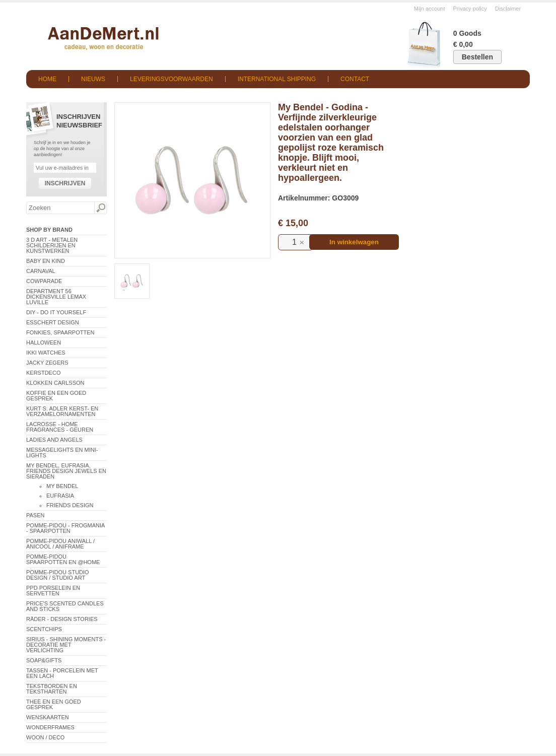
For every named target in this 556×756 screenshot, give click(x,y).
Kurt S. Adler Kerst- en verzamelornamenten (62, 411)
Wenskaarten (48, 717)
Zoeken (100, 208)
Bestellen (477, 57)
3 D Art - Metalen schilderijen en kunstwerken (52, 245)
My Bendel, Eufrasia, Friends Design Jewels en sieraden (66, 471)
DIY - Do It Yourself (56, 312)
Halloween (44, 342)
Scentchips (44, 629)
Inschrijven (65, 183)
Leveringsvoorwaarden (171, 79)
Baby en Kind (46, 261)
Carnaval (41, 271)
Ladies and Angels (54, 440)
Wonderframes (50, 727)
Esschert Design (53, 322)
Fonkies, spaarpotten (60, 332)
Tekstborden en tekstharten (52, 689)
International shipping (277, 79)
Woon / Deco (45, 737)
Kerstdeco (43, 373)
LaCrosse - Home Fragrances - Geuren (60, 427)
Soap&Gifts (44, 660)
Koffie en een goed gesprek (56, 396)
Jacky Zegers (47, 363)
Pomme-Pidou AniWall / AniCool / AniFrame (60, 544)
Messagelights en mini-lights (62, 453)
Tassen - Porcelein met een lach (62, 673)
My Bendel (62, 486)
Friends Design (70, 505)
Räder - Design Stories (62, 619)
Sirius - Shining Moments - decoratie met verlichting (66, 645)
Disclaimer (508, 9)
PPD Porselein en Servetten (53, 591)
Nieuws (93, 79)
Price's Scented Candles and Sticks (65, 606)
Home (47, 79)
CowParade (44, 281)
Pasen (35, 515)
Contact (355, 79)
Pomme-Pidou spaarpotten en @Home (63, 559)
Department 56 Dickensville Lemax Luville (56, 297)
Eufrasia (60, 496)
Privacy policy (470, 9)
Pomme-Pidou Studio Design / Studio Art (58, 575)
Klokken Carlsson (55, 383)
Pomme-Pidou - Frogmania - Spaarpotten (65, 528)
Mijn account (430, 9)
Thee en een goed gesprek (54, 704)
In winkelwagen (354, 242)
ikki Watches (46, 353)
